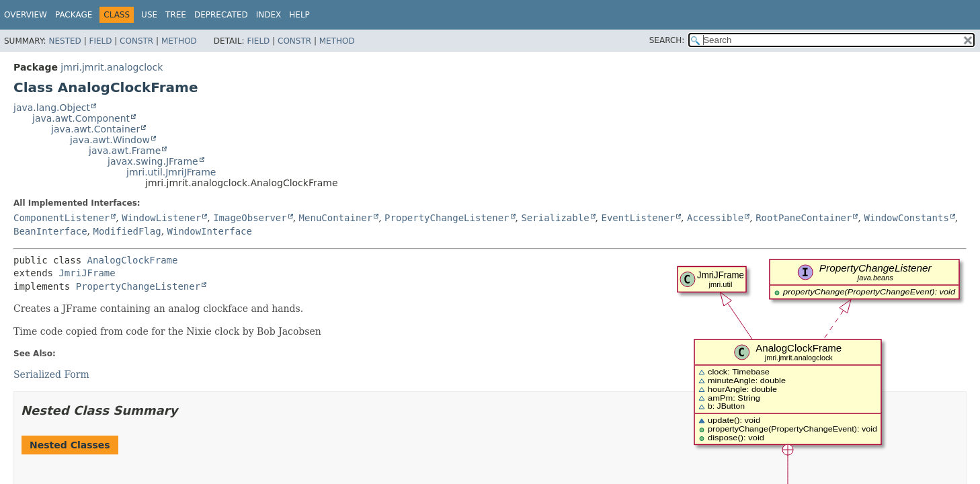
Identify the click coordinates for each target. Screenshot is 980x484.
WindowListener (161, 218)
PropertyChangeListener (447, 218)
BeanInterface (50, 231)
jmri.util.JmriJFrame (171, 172)
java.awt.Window (110, 140)
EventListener (639, 218)
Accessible (715, 218)
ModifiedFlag (127, 231)
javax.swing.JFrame (153, 161)
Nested (65, 41)
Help (299, 15)
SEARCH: (667, 40)
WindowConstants (906, 218)
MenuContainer (336, 218)
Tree (176, 15)
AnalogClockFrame (133, 260)
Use (149, 15)
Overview (26, 15)
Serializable (555, 218)
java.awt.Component (81, 118)
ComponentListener (62, 218)
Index (269, 15)
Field (100, 41)
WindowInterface (210, 231)
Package (74, 15)
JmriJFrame (87, 273)
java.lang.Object (52, 108)
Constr (136, 41)
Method (179, 41)
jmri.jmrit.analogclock (112, 67)
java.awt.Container (95, 129)
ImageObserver (250, 218)
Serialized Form (51, 374)
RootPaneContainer (804, 218)
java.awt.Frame (125, 151)
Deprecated (221, 15)
